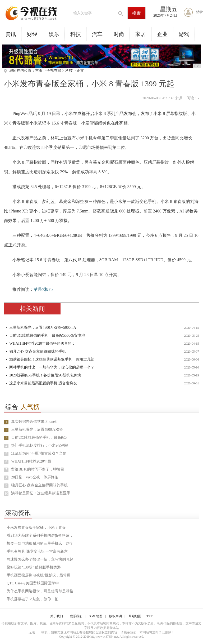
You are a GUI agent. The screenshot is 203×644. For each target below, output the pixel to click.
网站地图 (135, 616)
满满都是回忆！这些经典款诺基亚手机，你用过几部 (52, 359)
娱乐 (54, 34)
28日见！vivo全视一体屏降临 (35, 477)
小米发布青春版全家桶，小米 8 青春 (36, 528)
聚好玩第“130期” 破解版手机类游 (34, 567)
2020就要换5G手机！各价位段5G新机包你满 (45, 375)
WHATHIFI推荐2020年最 (31, 461)
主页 (39, 71)
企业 (162, 34)
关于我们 (57, 616)
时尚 (119, 34)
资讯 (11, 34)
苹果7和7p (43, 289)
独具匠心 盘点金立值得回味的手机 (38, 351)
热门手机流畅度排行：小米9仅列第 (40, 445)
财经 (32, 34)
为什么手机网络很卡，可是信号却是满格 (40, 591)
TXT (149, 616)
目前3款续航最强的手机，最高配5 (39, 438)
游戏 (184, 34)
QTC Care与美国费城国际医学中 (33, 583)
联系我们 (76, 616)
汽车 (97, 34)
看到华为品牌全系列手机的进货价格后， (40, 536)
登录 (199, 12)
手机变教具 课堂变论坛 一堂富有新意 (37, 551)
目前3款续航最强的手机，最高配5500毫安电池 (47, 336)
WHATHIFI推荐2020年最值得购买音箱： (42, 343)
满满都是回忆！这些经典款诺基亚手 (41, 493)
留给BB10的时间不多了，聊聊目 (38, 469)
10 (6, 494)
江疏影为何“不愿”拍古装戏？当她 (39, 453)
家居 (141, 34)
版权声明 (116, 616)
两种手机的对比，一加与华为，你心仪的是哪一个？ (52, 367)
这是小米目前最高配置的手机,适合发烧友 (43, 383)
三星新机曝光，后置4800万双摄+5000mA (43, 328)
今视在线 (54, 71)
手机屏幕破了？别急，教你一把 (33, 599)
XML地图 (96, 616)
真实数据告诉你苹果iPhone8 (34, 422)
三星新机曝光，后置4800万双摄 (37, 430)
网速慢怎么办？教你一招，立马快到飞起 (40, 559)
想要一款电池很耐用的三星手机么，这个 (40, 543)
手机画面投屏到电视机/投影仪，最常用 (39, 575)
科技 (76, 34)
